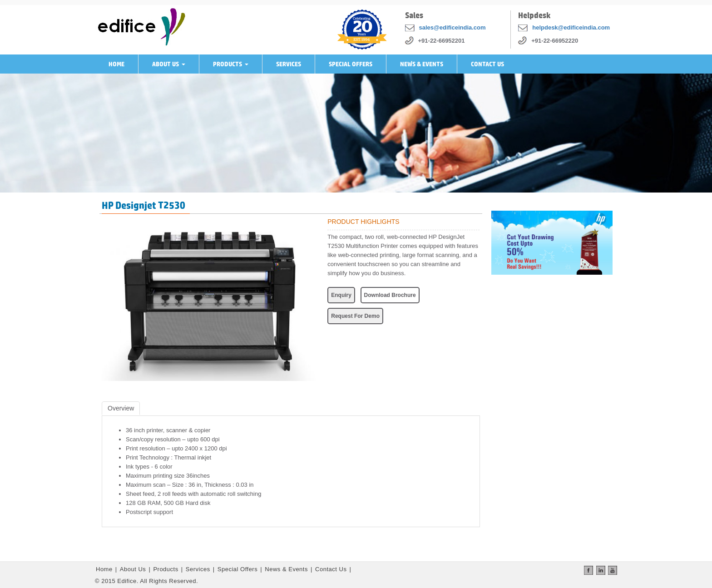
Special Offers (351, 64)
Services (289, 64)
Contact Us (487, 64)
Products (232, 67)
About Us (171, 67)
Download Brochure (390, 295)
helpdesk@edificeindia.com (571, 27)
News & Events (422, 64)
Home (116, 64)
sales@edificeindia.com (452, 27)
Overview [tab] (121, 408)
